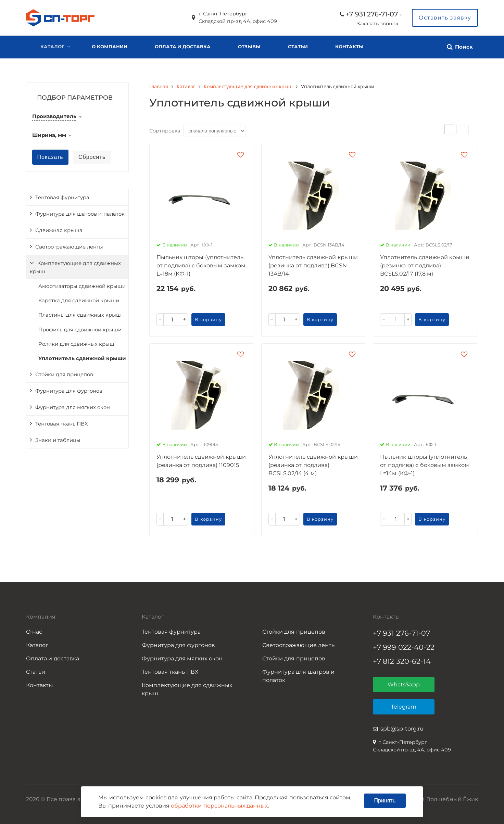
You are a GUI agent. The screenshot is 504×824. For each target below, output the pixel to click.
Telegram (404, 707)
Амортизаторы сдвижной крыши (82, 286)
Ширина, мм (49, 135)
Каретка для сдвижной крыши (79, 301)
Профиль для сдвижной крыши (80, 330)
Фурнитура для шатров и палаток (80, 214)
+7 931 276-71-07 (372, 14)
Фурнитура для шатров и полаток (298, 676)
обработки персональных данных (219, 806)
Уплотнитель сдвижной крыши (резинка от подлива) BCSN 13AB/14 (313, 265)
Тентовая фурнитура (62, 198)
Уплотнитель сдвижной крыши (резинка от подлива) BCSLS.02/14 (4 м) (313, 465)
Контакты (349, 47)
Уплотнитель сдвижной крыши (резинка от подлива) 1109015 (201, 461)
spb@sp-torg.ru (402, 729)
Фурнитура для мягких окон (73, 407)
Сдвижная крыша (59, 230)
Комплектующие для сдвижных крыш (75, 267)
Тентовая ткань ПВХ (62, 424)
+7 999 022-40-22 (404, 647)
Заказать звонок (377, 24)
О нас (34, 632)
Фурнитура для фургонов (69, 391)
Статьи (298, 47)
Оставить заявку (445, 18)
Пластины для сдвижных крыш (80, 315)
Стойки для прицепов (64, 375)
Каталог (52, 47)
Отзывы (249, 47)
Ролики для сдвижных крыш (76, 344)
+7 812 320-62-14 (402, 661)
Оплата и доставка (183, 47)
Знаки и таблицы (58, 440)
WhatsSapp (404, 684)
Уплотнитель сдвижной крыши (82, 358)
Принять (385, 801)
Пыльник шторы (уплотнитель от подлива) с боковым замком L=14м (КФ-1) (425, 465)
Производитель (54, 116)
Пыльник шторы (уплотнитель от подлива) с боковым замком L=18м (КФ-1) (201, 265)
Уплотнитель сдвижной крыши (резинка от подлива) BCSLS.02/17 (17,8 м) (425, 265)
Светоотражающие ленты (69, 247)
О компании (110, 47)
